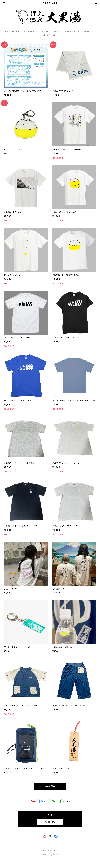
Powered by (50, 855)
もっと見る (50, 786)
